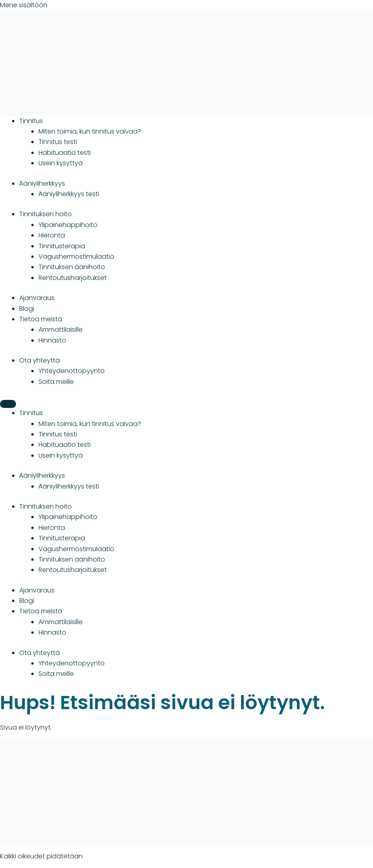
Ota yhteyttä (40, 360)
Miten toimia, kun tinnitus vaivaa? (90, 131)
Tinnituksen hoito (46, 214)
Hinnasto (52, 340)
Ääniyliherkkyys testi (69, 194)
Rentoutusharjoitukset (73, 278)
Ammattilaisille (61, 330)
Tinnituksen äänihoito (72, 267)
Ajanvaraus (37, 298)
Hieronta (52, 235)
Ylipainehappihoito (68, 225)
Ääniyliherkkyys (42, 184)
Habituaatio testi (65, 153)
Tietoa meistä (41, 319)
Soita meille (56, 382)
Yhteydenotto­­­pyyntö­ (72, 371)
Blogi (27, 309)
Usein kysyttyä (61, 163)
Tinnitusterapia (62, 246)
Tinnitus (31, 121)
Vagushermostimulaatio (76, 257)
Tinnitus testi (58, 142)
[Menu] (8, 404)
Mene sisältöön (24, 5)
